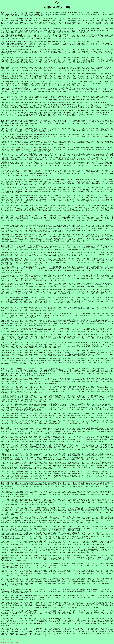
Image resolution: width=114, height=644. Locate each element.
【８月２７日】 (5, 246)
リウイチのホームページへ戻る (9, 642)
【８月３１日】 (5, 12)
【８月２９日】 (5, 120)
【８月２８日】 (7, 180)
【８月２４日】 (5, 428)
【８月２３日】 (5, 483)
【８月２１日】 (5, 589)
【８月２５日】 (5, 368)
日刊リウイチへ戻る (6, 639)
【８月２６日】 (5, 307)
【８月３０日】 (5, 67)
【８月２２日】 (5, 527)
